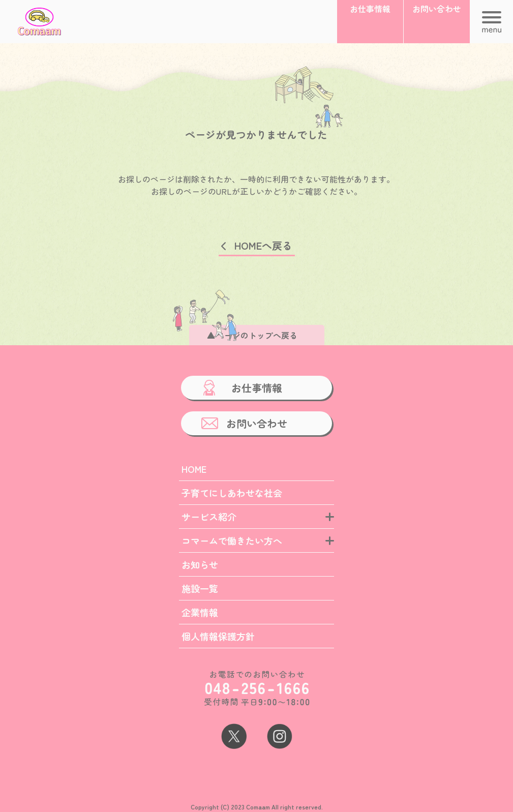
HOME (194, 469)
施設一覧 (200, 588)
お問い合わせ (257, 423)
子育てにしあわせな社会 (232, 493)
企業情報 (200, 612)
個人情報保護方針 (218, 636)
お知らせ (200, 564)
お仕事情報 (257, 388)
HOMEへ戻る (263, 245)
